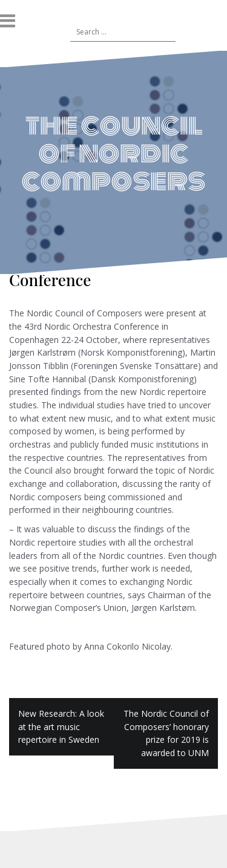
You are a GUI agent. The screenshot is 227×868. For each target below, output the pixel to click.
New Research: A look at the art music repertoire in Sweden (61, 726)
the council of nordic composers (113, 153)
